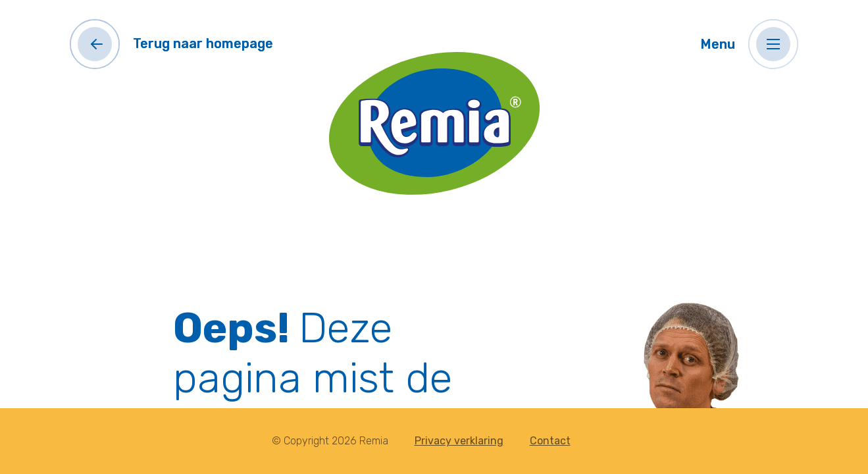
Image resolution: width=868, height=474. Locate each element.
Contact (550, 441)
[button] (773, 44)
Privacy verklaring (459, 441)
